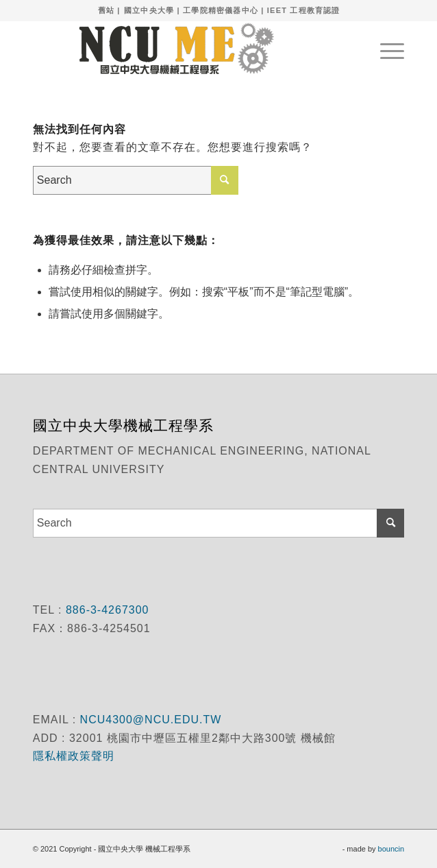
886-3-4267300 (105, 610)
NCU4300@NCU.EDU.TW (151, 720)
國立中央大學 (149, 10)
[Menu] (385, 49)
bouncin (391, 849)
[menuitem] (385, 49)
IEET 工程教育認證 (304, 10)
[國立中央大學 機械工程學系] (182, 49)
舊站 (106, 10)
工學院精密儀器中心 (221, 10)
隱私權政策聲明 (75, 756)
